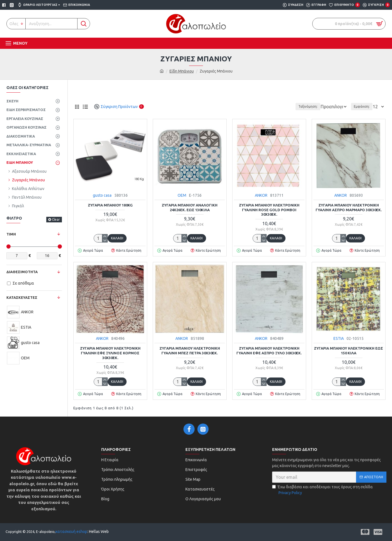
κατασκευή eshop (71, 532)
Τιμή (11, 234)
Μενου (20, 43)
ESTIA (339, 338)
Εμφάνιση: (363, 106)
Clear (56, 219)
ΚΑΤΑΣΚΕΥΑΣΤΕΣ (22, 297)
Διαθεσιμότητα (22, 272)
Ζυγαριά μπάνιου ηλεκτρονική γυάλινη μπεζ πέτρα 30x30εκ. (190, 351)
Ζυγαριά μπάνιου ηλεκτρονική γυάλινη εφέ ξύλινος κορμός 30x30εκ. (110, 353)
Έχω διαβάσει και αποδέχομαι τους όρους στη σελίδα (322, 490)
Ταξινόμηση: (290, 106)
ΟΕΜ (182, 195)
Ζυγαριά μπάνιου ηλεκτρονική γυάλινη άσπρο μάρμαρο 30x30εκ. (349, 207)
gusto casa (102, 195)
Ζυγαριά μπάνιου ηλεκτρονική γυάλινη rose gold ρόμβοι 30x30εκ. (269, 210)
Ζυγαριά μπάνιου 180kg (110, 205)
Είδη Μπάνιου (182, 71)
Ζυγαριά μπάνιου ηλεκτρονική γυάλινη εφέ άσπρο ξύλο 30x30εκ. (269, 351)
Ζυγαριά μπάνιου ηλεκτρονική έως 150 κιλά (349, 351)
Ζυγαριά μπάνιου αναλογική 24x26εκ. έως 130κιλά (190, 207)
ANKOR (261, 195)
